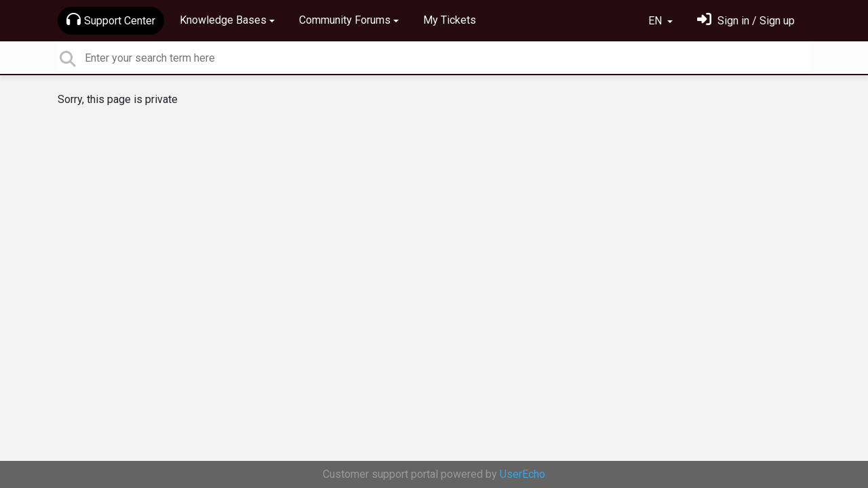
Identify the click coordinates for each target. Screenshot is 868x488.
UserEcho (522, 474)
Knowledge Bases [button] (223, 20)
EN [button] (656, 21)
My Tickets (450, 20)
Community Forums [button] (345, 20)
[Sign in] (746, 21)
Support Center (111, 20)
